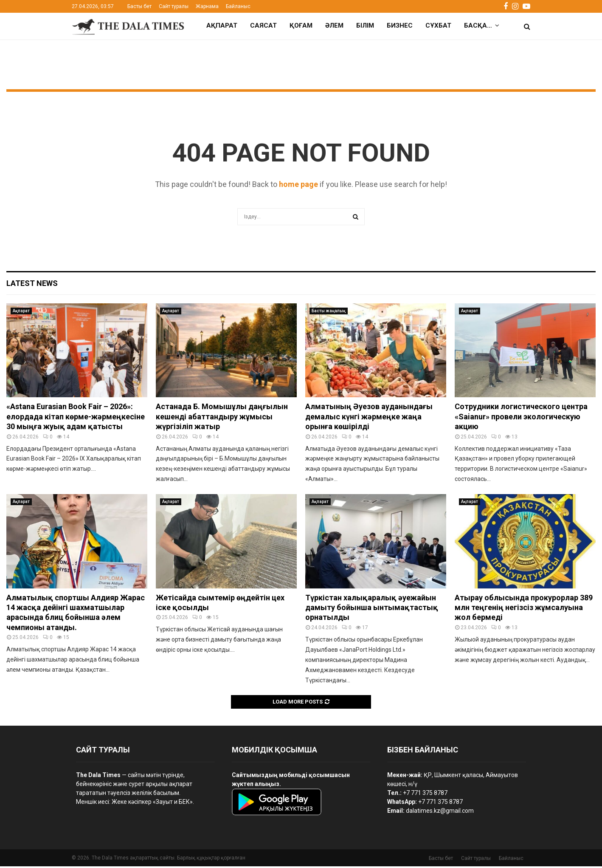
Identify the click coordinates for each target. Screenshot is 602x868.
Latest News (32, 285)
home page (298, 186)
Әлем (334, 25)
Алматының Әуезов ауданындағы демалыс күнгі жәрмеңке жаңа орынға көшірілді (369, 418)
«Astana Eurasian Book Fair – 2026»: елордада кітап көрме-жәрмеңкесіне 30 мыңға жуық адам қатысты (76, 418)
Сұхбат (438, 25)
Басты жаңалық (329, 312)
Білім (365, 25)
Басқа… (478, 25)
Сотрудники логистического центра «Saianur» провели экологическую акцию (521, 418)
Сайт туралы (174, 6)
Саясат (263, 25)
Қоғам (301, 25)
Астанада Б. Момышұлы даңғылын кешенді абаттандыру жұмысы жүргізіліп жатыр (222, 418)
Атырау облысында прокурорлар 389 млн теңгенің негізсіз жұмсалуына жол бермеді (524, 609)
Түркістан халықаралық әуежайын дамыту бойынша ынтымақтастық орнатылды (372, 609)
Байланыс (238, 6)
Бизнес (400, 25)
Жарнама (207, 6)
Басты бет (139, 6)
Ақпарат (222, 25)
